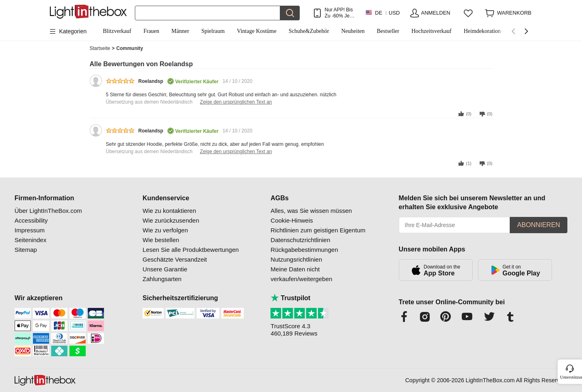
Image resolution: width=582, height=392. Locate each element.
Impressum (30, 230)
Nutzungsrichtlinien (296, 259)
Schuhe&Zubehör (309, 31)
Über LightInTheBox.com (48, 211)
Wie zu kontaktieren (169, 211)
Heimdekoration (482, 31)
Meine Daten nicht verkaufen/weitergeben (301, 274)
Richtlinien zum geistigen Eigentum (318, 230)
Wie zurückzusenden (171, 220)
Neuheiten (353, 31)
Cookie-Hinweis (292, 220)
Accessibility (31, 220)
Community (130, 48)
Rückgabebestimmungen (304, 250)
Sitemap (26, 250)
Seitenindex (30, 240)
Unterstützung (570, 377)
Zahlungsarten (162, 279)
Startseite (102, 49)
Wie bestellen (161, 240)
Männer (180, 31)
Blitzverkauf (117, 31)
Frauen (151, 31)
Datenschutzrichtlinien (300, 240)
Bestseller (388, 31)
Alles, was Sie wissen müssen (311, 211)
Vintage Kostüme (257, 31)
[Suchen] (208, 13)
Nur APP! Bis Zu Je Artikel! (339, 13)
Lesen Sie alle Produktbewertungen (191, 250)
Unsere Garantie (165, 269)
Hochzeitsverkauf (432, 31)
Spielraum (213, 31)
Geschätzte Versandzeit (175, 259)
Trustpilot (290, 298)
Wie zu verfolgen (165, 230)
